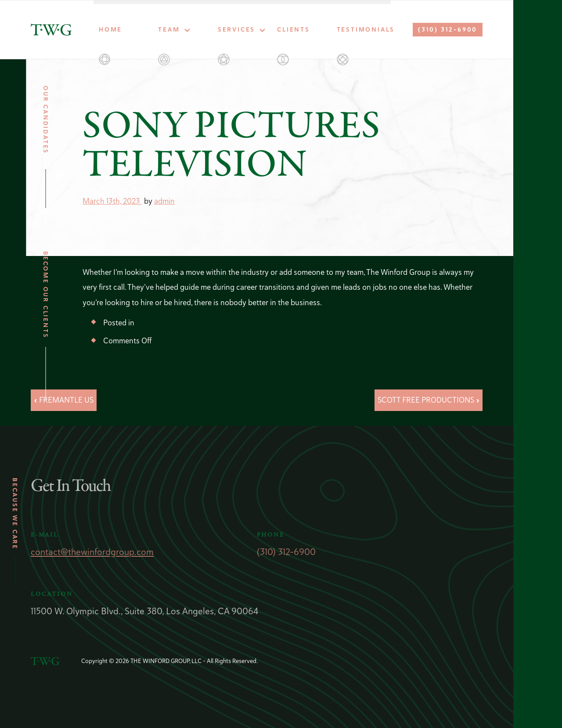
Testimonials (364, 29)
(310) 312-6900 (448, 29)
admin (164, 201)
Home (110, 29)
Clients (294, 29)
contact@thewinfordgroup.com (92, 552)
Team (169, 29)
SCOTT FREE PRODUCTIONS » (429, 400)
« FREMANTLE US (64, 400)
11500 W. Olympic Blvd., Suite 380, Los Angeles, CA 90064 (145, 611)
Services (236, 29)
